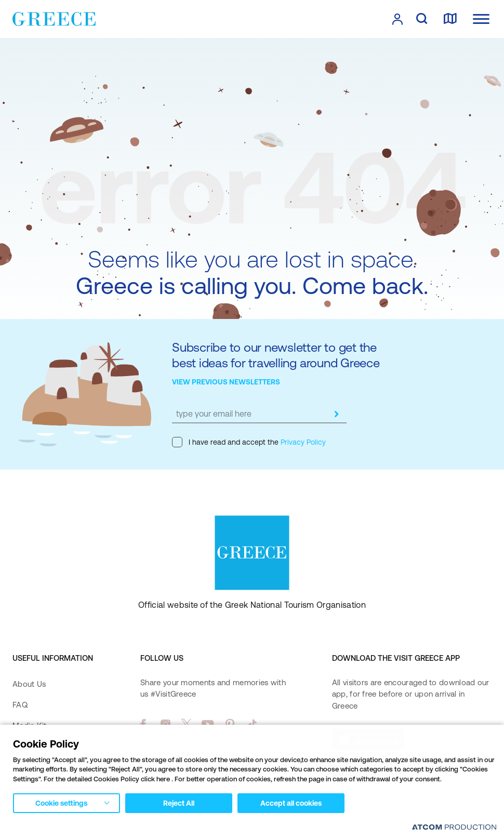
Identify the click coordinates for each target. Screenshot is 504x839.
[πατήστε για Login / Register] (397, 19)
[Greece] (54, 18)
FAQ (20, 705)
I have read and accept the (249, 442)
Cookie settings (61, 803)
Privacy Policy (302, 442)
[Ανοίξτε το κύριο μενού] (481, 19)
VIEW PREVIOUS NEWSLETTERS (226, 382)
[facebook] (143, 724)
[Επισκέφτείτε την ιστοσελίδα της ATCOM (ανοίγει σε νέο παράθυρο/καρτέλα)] (454, 827)
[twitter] (187, 724)
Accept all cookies (291, 803)
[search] (422, 19)
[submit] (336, 414)
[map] (450, 19)
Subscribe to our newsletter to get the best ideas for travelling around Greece (276, 355)
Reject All (179, 803)
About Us (29, 684)
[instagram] (165, 724)
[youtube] (208, 724)
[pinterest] (230, 724)
